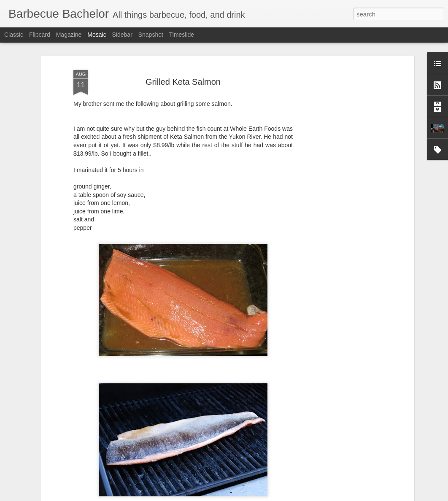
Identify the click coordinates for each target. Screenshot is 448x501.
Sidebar (122, 35)
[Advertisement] (339, 186)
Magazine (69, 35)
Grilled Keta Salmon (183, 70)
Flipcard (40, 35)
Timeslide (182, 35)
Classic (14, 35)
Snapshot (151, 35)
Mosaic (97, 35)
